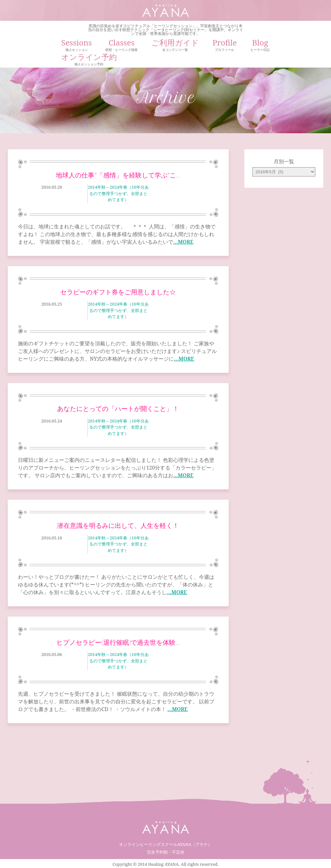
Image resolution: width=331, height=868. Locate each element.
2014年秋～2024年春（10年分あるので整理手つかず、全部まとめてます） (118, 193)
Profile (225, 46)
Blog (260, 46)
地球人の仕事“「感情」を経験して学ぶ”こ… (118, 175)
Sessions (76, 46)
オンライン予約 (89, 60)
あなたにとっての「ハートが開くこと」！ (118, 409)
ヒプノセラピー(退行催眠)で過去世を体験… (118, 642)
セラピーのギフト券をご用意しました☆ (118, 292)
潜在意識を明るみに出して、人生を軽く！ (118, 525)
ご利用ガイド (175, 46)
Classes (122, 46)
